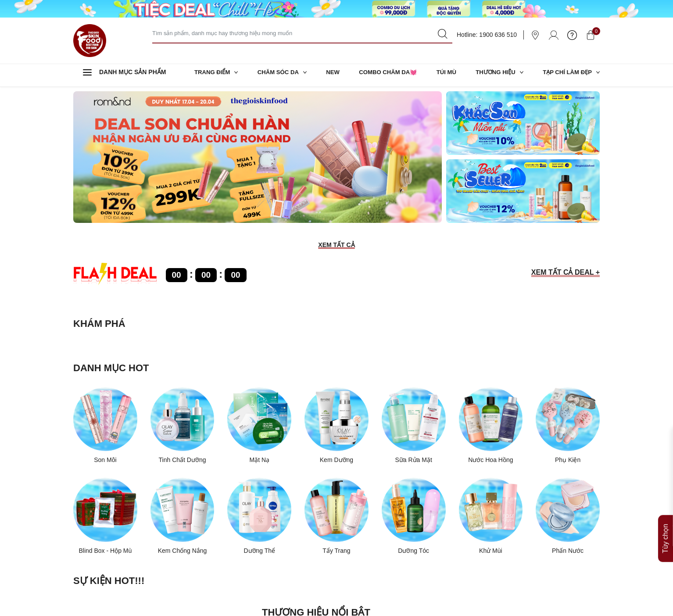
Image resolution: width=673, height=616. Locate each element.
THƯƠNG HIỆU (498, 75)
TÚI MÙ (445, 75)
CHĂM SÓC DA (283, 75)
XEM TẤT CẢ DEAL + (566, 273)
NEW (333, 75)
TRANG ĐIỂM (217, 75)
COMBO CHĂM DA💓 (387, 75)
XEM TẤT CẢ (336, 246)
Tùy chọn (665, 505)
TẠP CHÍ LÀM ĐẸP (569, 75)
